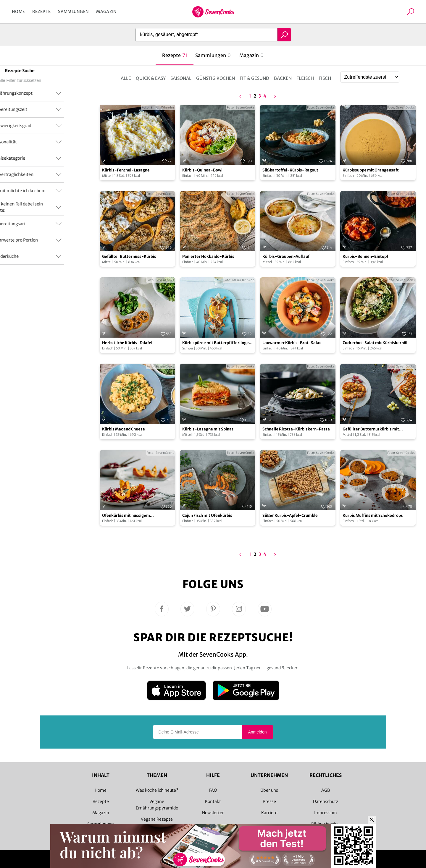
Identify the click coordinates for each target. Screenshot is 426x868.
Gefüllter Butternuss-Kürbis (129, 256)
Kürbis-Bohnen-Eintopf (365, 256)
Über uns (269, 790)
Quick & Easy (151, 78)
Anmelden (257, 732)
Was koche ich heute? (157, 790)
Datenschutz (326, 801)
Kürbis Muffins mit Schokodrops (373, 515)
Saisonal (181, 78)
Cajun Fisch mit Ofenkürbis (207, 515)
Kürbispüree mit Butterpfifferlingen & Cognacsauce (217, 343)
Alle (126, 78)
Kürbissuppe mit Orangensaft (371, 170)
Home (18, 12)
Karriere (269, 813)
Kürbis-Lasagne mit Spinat (208, 429)
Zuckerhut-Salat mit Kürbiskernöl (375, 343)
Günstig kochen (216, 78)
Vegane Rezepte (157, 819)
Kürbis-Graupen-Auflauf (286, 256)
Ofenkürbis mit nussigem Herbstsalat (126, 516)
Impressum (326, 813)
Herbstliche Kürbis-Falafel (127, 343)
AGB (326, 790)
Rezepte (41, 12)
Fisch (325, 78)
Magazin (106, 12)
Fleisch (305, 78)
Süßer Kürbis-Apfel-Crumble (290, 515)
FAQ (213, 790)
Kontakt (213, 801)
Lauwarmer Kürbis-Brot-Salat (292, 343)
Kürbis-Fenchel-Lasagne (126, 170)
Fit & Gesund (254, 78)
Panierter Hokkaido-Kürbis (208, 256)
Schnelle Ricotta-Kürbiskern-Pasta (296, 429)
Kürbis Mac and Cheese (124, 429)
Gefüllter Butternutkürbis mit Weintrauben (371, 429)
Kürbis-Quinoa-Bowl (202, 170)
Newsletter (213, 813)
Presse (269, 801)
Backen (283, 78)
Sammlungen (73, 12)
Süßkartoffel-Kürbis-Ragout (290, 170)
